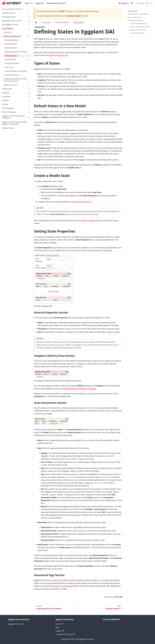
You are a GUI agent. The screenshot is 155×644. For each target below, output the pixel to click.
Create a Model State (135, 17)
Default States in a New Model (138, 14)
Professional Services (56, 3)
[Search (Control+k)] (144, 3)
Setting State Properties (82, 202)
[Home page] (36, 22)
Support (40, 3)
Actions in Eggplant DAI (59, 55)
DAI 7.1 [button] (28, 3)
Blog (57, 627)
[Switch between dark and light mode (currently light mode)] (132, 3)
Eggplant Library (16, 624)
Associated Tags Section (137, 33)
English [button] (123, 3)
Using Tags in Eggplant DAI (66, 586)
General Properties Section (138, 23)
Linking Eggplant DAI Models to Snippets (79, 389)
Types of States (114, 332)
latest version (74, 16)
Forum (59, 624)
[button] (16, 13)
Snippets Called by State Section (140, 27)
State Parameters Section (138, 30)
